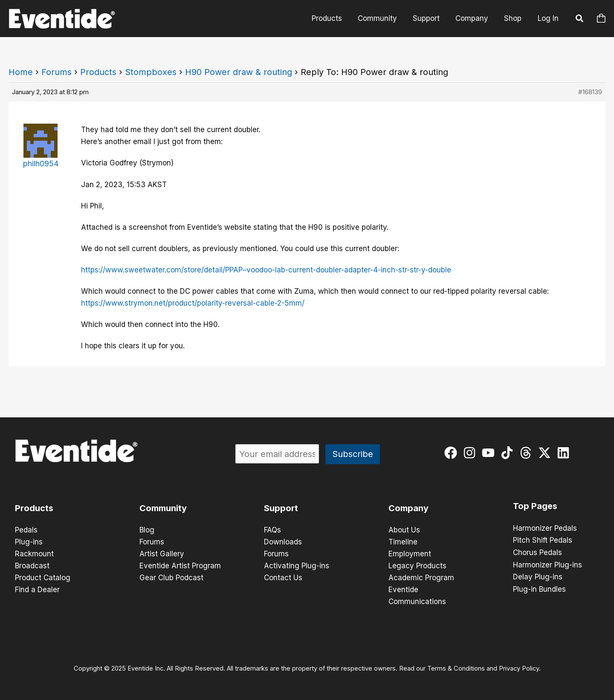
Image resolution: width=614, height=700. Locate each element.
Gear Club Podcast (171, 578)
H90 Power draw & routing (239, 72)
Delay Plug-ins (538, 576)
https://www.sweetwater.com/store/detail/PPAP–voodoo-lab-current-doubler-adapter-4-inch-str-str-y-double (266, 270)
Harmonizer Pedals (545, 528)
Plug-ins (29, 542)
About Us (404, 530)
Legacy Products (417, 566)
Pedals (26, 530)
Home (21, 72)
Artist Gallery (162, 554)
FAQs (272, 530)
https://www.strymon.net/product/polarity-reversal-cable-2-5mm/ (193, 303)
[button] (580, 20)
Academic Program (421, 578)
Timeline (403, 542)
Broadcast (32, 566)
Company (474, 18)
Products (332, 18)
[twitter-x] (546, 453)
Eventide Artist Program (180, 566)
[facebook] (453, 453)
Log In (548, 18)
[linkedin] (565, 453)
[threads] (528, 453)
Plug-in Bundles (539, 588)
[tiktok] (509, 453)
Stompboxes (151, 72)
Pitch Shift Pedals (543, 540)
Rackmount (34, 554)
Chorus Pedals (537, 552)
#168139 (590, 92)
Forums (56, 72)
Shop (513, 18)
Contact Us (283, 578)
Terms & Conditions (456, 668)
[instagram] (471, 453)
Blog (147, 530)
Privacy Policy (519, 668)
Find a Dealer (37, 590)
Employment (410, 554)
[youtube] (490, 453)
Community (382, 18)
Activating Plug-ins (297, 566)
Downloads (283, 542)
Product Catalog (43, 578)
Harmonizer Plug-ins (547, 564)
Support (429, 18)
